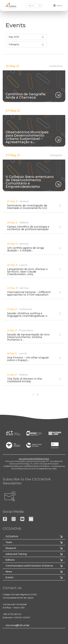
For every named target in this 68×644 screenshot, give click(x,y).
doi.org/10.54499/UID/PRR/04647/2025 (34, 459)
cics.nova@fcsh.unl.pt (17, 625)
